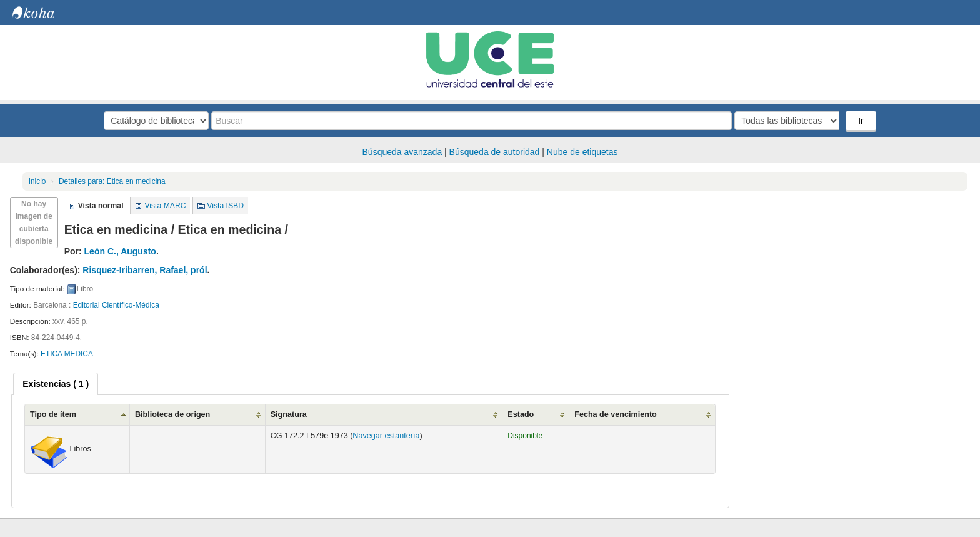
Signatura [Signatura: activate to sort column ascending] (289, 414)
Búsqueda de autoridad (495, 152)
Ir (861, 121)
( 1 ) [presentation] (56, 384)
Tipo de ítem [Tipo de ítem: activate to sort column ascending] (53, 414)
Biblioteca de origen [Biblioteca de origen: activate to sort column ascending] (172, 414)
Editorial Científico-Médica (116, 305)
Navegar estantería (386, 436)
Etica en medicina (112, 181)
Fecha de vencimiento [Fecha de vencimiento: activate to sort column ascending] (616, 414)
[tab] (56, 384)
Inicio (37, 181)
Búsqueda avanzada (402, 152)
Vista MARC (165, 206)
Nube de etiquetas (582, 152)
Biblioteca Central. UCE (44, 13)
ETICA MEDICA (67, 354)
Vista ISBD (225, 206)
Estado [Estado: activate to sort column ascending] (521, 414)
